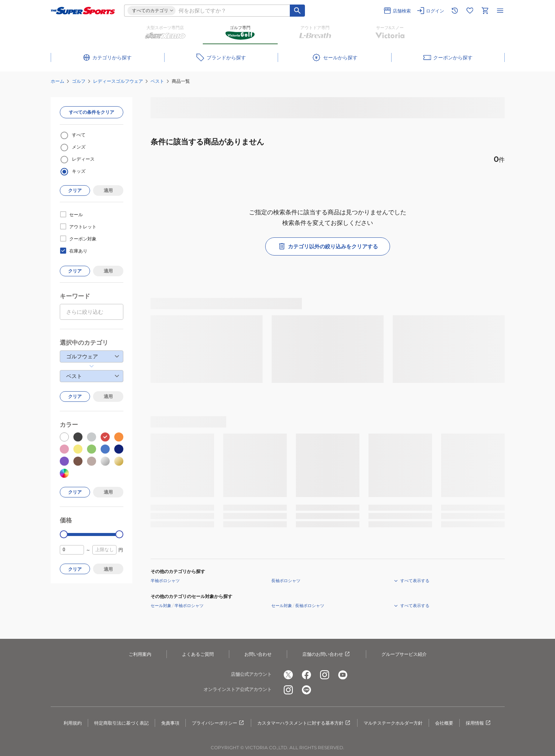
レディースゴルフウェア (118, 81)
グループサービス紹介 (404, 654)
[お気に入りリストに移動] (470, 11)
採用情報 (479, 723)
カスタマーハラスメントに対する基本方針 (304, 723)
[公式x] (288, 675)
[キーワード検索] (297, 11)
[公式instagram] (325, 675)
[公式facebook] (306, 675)
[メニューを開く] (500, 11)
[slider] (64, 534)
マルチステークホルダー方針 (393, 723)
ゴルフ (79, 81)
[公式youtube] (343, 675)
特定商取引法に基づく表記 (121, 723)
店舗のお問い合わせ (326, 654)
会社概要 (444, 723)
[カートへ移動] (485, 11)
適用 (108, 190)
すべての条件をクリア (92, 112)
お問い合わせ (258, 654)
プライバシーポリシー (218, 723)
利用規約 (73, 723)
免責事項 (170, 723)
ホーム (58, 81)
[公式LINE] (306, 690)
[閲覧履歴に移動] (455, 11)
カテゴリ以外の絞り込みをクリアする (328, 246)
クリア (75, 190)
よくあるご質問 (198, 654)
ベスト (157, 81)
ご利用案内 (140, 654)
